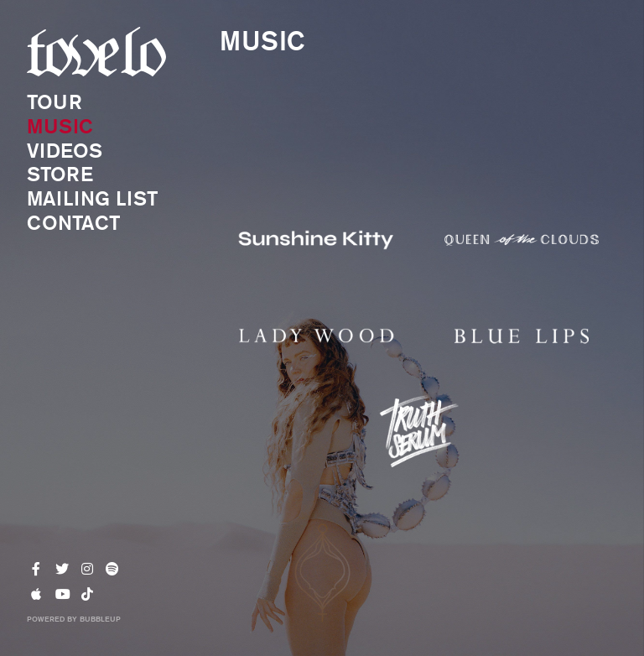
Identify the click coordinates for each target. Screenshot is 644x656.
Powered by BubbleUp (74, 618)
